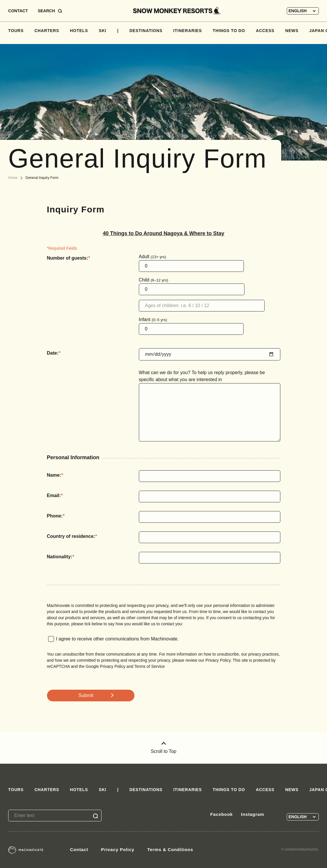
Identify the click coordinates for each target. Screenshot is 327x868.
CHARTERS (47, 31)
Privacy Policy (118, 849)
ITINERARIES (188, 31)
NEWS (292, 31)
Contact (79, 849)
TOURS (16, 31)
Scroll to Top (164, 748)
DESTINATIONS (146, 31)
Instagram (253, 814)
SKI (103, 31)
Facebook (222, 814)
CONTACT (18, 11)
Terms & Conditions (170, 849)
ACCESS (265, 31)
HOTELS (79, 31)
